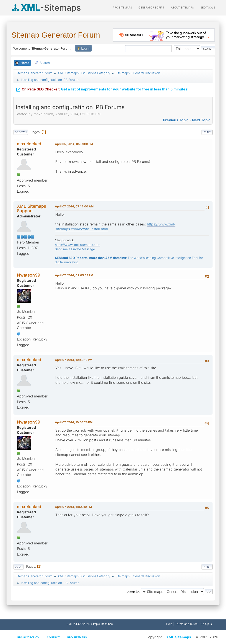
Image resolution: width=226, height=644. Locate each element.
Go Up (18, 567)
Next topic (201, 120)
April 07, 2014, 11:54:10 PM (73, 507)
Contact (53, 637)
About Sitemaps (182, 8)
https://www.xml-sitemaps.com (78, 245)
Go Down (21, 132)
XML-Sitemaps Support (31, 208)
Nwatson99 (29, 275)
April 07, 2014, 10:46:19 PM (74, 360)
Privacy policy (28, 637)
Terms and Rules (186, 624)
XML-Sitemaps (179, 637)
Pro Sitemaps (77, 637)
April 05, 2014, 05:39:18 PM (74, 144)
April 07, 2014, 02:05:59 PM (74, 275)
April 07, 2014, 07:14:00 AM (74, 206)
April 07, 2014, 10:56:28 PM (74, 422)
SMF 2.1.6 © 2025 (78, 624)
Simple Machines (102, 624)
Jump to (133, 591)
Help (169, 624)
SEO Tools (208, 8)
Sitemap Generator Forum (56, 35)
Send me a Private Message (75, 249)
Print (207, 132)
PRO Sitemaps (122, 8)
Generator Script (151, 8)
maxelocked (29, 144)
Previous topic (176, 120)
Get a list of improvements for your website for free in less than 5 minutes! (102, 87)
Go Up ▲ (207, 624)
